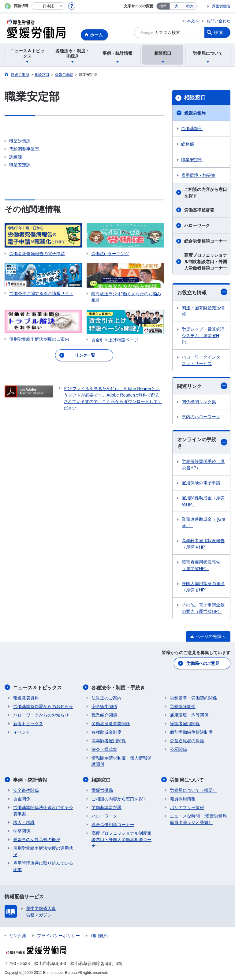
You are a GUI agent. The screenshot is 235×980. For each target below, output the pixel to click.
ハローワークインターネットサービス (203, 360)
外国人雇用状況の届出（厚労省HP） (203, 587)
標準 (163, 6)
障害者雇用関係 (185, 723)
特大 (190, 6)
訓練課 (16, 157)
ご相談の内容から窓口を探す (206, 193)
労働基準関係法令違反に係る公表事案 (43, 810)
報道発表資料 (26, 698)
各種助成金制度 (106, 732)
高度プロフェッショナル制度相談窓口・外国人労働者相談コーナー (206, 262)
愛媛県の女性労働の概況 (37, 839)
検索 (219, 32)
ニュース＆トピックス (38, 687)
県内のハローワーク (201, 417)
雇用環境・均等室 (198, 175)
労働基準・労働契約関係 (193, 698)
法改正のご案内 (106, 698)
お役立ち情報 (202, 292)
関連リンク (202, 386)
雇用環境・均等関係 (189, 715)
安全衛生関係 (104, 706)
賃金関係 (22, 798)
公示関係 (178, 749)
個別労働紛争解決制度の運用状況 (43, 851)
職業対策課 (20, 141)
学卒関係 (22, 830)
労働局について (187, 779)
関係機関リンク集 (199, 402)
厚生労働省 (221, 6)
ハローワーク (197, 225)
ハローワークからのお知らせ (41, 715)
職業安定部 (192, 160)
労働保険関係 (183, 706)
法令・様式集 (104, 749)
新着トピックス (28, 723)
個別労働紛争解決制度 (191, 732)
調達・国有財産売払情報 (203, 311)
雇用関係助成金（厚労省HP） (203, 501)
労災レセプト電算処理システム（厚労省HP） (203, 336)
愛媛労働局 (195, 113)
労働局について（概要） (193, 790)
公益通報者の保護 (187, 740)
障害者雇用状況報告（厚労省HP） (201, 565)
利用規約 (99, 935)
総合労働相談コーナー (206, 241)
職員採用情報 (183, 798)
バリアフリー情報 (187, 807)
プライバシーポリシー (58, 935)
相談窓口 (195, 98)
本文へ (193, 21)
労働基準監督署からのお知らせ (43, 706)
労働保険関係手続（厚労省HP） (203, 465)
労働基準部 (192, 129)
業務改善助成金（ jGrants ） (203, 522)
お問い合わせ (218, 21)
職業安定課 (20, 165)
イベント (22, 732)
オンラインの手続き (202, 443)
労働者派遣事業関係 (111, 723)
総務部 (188, 144)
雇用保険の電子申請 (201, 483)
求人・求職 (24, 822)
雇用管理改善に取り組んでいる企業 (43, 866)
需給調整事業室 (24, 149)
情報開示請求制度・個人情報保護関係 (121, 761)
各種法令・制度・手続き (118, 687)
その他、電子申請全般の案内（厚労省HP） (203, 608)
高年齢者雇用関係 (109, 740)
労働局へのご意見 (203, 663)
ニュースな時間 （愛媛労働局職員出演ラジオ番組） (198, 819)
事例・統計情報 (30, 779)
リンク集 (18, 935)
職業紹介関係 (104, 715)
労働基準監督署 (199, 210)
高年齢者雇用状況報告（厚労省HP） (203, 544)
